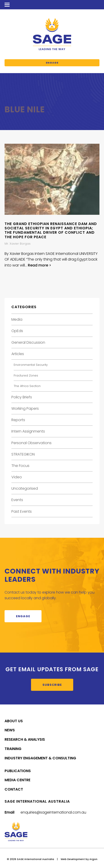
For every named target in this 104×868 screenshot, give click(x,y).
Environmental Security (31, 365)
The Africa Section (27, 386)
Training (13, 749)
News (10, 730)
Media (17, 319)
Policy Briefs (22, 397)
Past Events (22, 511)
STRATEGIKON (23, 454)
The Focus (20, 466)
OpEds (17, 331)
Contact (14, 789)
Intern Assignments (28, 431)
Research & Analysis (25, 739)
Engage (52, 63)
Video (17, 477)
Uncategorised (25, 488)
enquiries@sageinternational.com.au (53, 812)
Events (17, 500)
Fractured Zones (26, 375)
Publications (18, 771)
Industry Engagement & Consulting (40, 758)
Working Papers (25, 408)
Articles (18, 354)
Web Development (73, 859)
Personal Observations (31, 443)
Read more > (39, 265)
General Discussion (28, 342)
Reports (18, 420)
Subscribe (52, 685)
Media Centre (17, 780)
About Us (14, 721)
